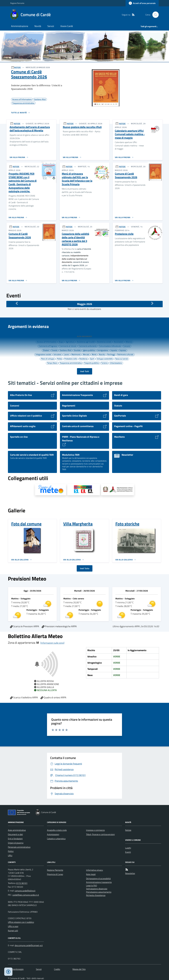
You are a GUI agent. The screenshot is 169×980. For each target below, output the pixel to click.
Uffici (10, 855)
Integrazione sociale (43, 354)
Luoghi (128, 848)
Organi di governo (16, 843)
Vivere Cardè (67, 26)
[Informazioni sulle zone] (52, 643)
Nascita (102, 354)
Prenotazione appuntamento (99, 892)
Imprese (123, 350)
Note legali (91, 874)
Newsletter (130, 873)
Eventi (128, 852)
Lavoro (66, 354)
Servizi (51, 26)
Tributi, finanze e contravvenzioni (100, 834)
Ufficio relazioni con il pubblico (21, 922)
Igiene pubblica (89, 350)
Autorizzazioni (53, 834)
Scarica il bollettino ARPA (24, 697)
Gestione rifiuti (66, 350)
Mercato (86, 354)
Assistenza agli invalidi (86, 342)
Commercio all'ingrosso (48, 346)
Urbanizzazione (116, 363)
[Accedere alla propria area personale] (142, 3)
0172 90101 (22, 883)
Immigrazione (103, 350)
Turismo (104, 363)
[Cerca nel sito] (154, 15)
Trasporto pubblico (91, 363)
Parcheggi (111, 354)
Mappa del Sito (79, 969)
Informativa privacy (95, 870)
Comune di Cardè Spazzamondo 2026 (29, 74)
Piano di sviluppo (48, 359)
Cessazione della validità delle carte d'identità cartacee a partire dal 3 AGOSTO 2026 (75, 239)
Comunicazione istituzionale (110, 346)
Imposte (114, 350)
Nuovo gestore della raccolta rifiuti (82, 127)
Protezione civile (124, 234)
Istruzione (57, 354)
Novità (38, 26)
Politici (11, 851)
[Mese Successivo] (152, 303)
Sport (92, 359)
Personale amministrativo (19, 847)
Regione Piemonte (17, 3)
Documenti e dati (15, 834)
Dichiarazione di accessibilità (98, 878)
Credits (57, 969)
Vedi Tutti (85, 371)
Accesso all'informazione (47, 342)
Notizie (128, 830)
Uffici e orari (13, 926)
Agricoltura (70, 342)
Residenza (83, 359)
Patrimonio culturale (125, 354)
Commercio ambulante (88, 346)
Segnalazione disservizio (97, 889)
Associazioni (119, 342)
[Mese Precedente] (17, 303)
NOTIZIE (17, 67)
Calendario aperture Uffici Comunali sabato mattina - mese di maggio (130, 134)
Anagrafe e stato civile (57, 830)
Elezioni (46, 350)
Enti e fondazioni (15, 839)
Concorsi (127, 346)
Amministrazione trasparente (99, 882)
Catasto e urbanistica (56, 839)
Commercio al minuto (68, 346)
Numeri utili (13, 931)
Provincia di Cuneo (55, 874)
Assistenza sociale (104, 342)
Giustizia (77, 350)
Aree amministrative (17, 830)
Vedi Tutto (85, 568)
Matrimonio (76, 354)
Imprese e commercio (95, 830)
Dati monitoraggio (16, 969)
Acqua (61, 342)
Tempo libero (52, 363)
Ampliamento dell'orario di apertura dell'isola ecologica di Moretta (30, 129)
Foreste (54, 350)
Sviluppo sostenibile (105, 359)
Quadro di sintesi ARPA (53, 697)
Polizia (59, 359)
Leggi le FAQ (92, 885)
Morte (94, 354)
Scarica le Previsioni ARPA (25, 626)
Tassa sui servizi (121, 359)
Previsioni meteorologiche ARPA (59, 626)
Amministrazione (20, 26)
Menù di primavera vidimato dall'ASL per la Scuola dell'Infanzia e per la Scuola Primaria (77, 179)
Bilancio (129, 342)
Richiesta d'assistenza (96, 895)
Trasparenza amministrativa (71, 363)
